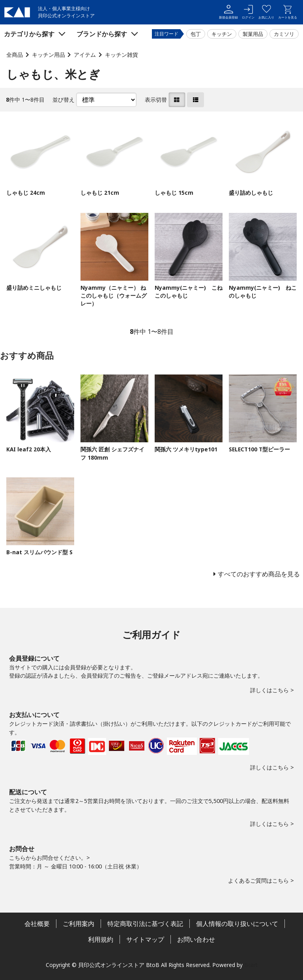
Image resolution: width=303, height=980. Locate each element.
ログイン (248, 12)
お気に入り (266, 12)
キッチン (222, 34)
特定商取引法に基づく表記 (145, 924)
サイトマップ (145, 939)
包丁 (196, 34)
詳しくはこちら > (272, 690)
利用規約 (101, 939)
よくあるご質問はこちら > (261, 880)
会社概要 (37, 924)
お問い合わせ (196, 939)
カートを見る (288, 12)
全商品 (15, 55)
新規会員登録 (228, 12)
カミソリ (284, 34)
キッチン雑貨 (122, 55)
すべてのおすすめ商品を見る (259, 574)
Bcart (251, 965)
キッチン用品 (49, 55)
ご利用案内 (79, 924)
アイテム (85, 55)
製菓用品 (253, 34)
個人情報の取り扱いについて (237, 924)
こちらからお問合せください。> (50, 858)
